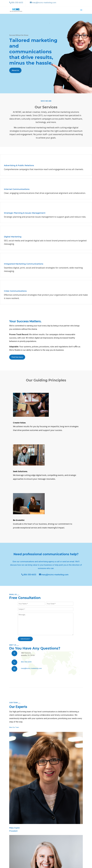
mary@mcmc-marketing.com (54, 575)
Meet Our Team (14, 727)
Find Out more (17, 357)
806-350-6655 (29, 575)
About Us (15, 70)
